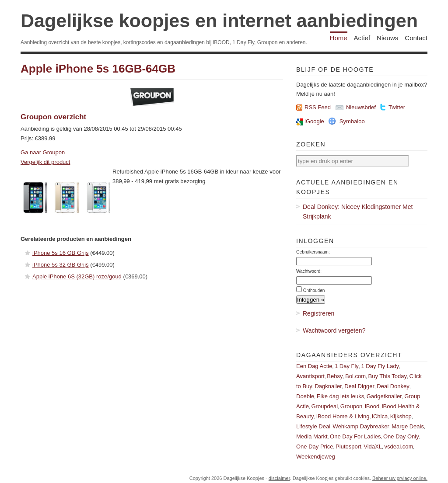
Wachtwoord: (309, 271)
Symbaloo (352, 121)
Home (339, 38)
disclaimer (279, 478)
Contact (416, 38)
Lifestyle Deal (313, 426)
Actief (362, 38)
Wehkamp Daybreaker (361, 426)
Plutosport (348, 447)
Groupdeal (324, 406)
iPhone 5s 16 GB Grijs (61, 253)
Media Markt (312, 436)
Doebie (305, 396)
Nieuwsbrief (361, 107)
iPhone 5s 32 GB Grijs (61, 265)
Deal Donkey (393, 386)
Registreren (318, 313)
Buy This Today (388, 376)
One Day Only (401, 436)
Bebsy (335, 376)
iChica (380, 416)
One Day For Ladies (355, 436)
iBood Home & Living (343, 416)
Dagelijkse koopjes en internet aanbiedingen (219, 21)
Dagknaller (328, 386)
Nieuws (387, 38)
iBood (372, 406)
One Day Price (315, 447)
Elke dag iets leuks (340, 396)
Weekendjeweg (316, 457)
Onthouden (314, 290)
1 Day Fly (347, 366)
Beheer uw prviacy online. (400, 478)
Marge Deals (408, 426)
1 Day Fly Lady (380, 366)
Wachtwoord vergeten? (334, 330)
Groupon (352, 406)
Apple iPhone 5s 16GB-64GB (98, 69)
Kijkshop (401, 416)
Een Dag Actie (314, 366)
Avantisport (310, 376)
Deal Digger (359, 386)
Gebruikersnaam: (313, 252)
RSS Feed (318, 107)
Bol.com (355, 376)
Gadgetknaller (384, 396)
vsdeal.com (399, 447)
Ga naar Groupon (43, 152)
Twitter (397, 107)
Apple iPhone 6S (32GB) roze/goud (77, 276)
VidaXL (373, 447)
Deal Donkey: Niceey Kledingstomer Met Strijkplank (358, 212)
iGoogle (314, 121)
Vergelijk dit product (45, 162)
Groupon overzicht (53, 117)
